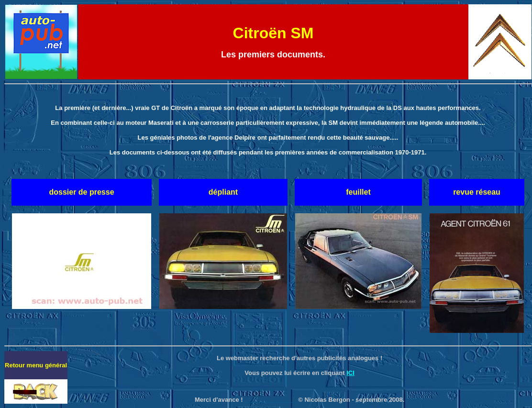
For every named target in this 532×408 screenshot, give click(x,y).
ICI (350, 373)
